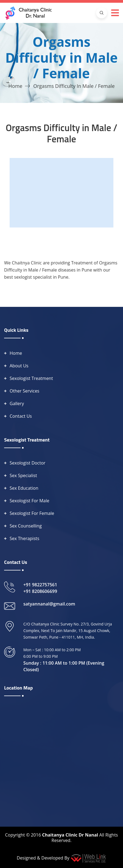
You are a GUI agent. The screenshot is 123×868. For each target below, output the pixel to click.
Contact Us (21, 416)
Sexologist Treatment (31, 378)
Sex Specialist (23, 475)
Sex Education (24, 488)
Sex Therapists (24, 538)
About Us (19, 366)
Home (15, 86)
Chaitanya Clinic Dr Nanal (70, 835)
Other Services (24, 391)
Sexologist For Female (32, 513)
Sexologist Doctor (27, 463)
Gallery (17, 403)
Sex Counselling (26, 526)
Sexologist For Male (30, 501)
